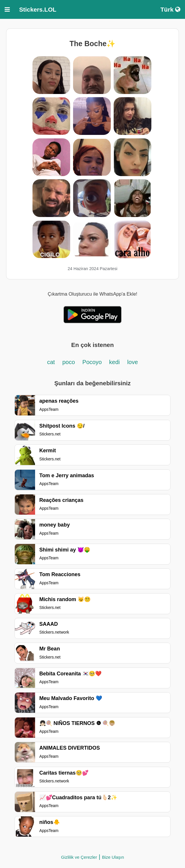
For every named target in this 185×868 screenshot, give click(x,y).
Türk (170, 9)
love (133, 362)
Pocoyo (93, 362)
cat (51, 362)
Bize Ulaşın (113, 857)
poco (69, 362)
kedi (114, 362)
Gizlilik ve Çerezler (79, 857)
